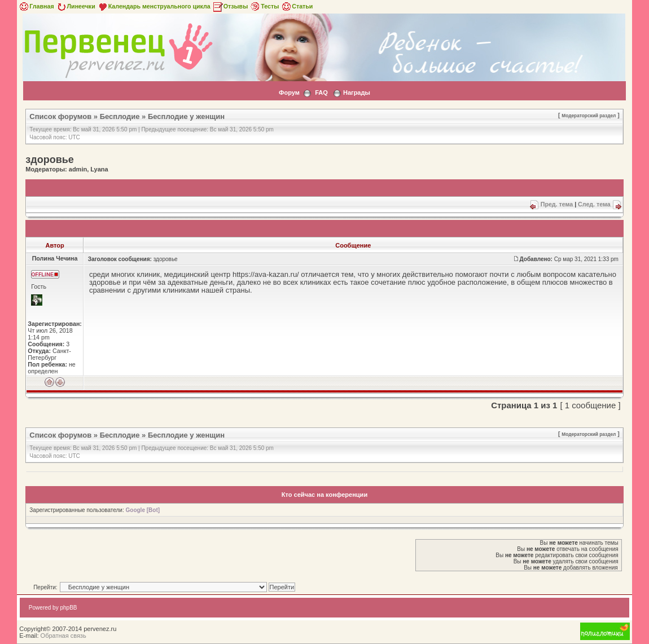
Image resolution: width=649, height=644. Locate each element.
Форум (289, 92)
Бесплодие (120, 116)
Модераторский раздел (589, 116)
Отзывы (230, 6)
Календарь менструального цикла (154, 6)
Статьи (297, 6)
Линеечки (76, 6)
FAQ (321, 92)
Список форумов (60, 116)
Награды (357, 92)
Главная (36, 6)
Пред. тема (557, 204)
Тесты (264, 6)
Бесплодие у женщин (186, 116)
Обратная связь (63, 636)
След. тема (594, 204)
